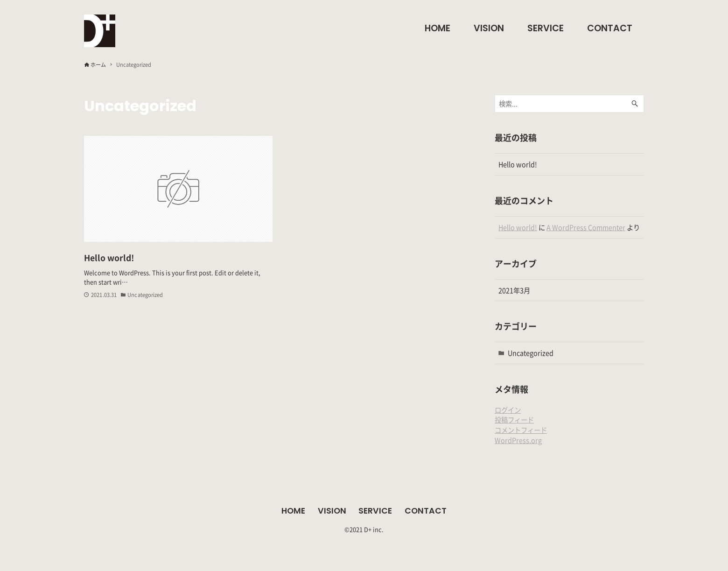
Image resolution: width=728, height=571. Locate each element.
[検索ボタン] (635, 104)
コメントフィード (521, 430)
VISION (332, 511)
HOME (293, 511)
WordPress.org (518, 440)
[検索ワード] (569, 104)
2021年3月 (514, 290)
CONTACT (426, 511)
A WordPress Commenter (586, 227)
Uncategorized (531, 353)
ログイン (508, 410)
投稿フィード (514, 419)
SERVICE (375, 511)
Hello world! (518, 164)
